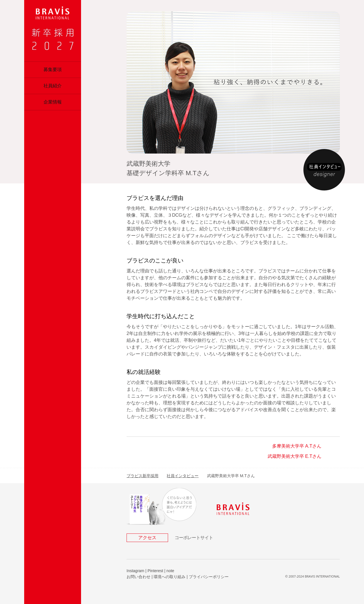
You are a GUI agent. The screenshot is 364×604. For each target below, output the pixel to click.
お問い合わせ (138, 577)
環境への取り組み (169, 577)
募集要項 (53, 70)
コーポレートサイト (194, 538)
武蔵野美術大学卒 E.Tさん (294, 456)
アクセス (147, 538)
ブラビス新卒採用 (142, 476)
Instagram (135, 571)
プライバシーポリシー (209, 577)
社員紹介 (53, 86)
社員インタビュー (183, 476)
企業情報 (53, 102)
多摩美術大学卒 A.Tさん (297, 446)
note (170, 571)
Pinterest (155, 571)
